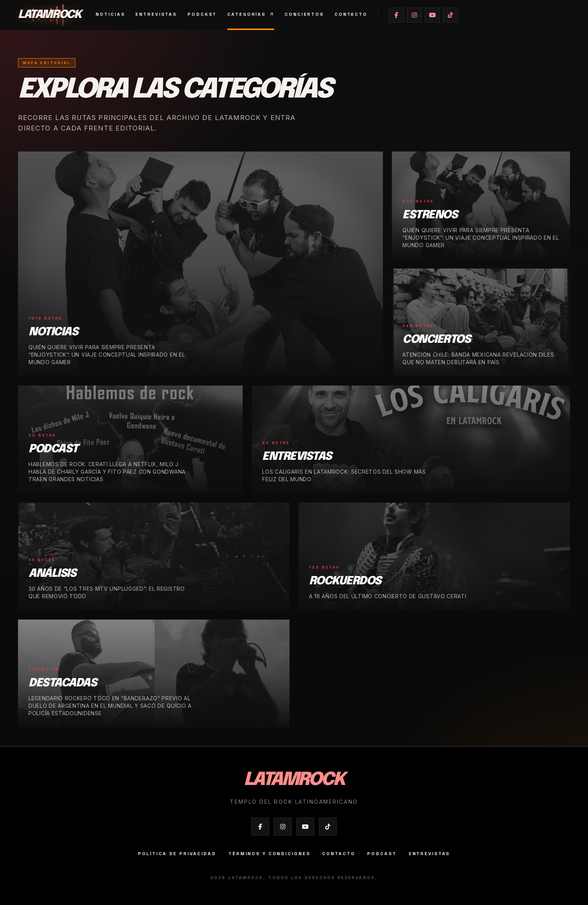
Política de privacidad (177, 854)
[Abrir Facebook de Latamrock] (396, 15)
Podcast (202, 14)
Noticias (110, 14)
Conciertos (304, 14)
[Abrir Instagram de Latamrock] (414, 15)
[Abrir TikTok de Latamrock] (450, 15)
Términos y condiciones (269, 854)
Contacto (351, 14)
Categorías (251, 14)
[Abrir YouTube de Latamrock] (432, 15)
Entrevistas (156, 14)
